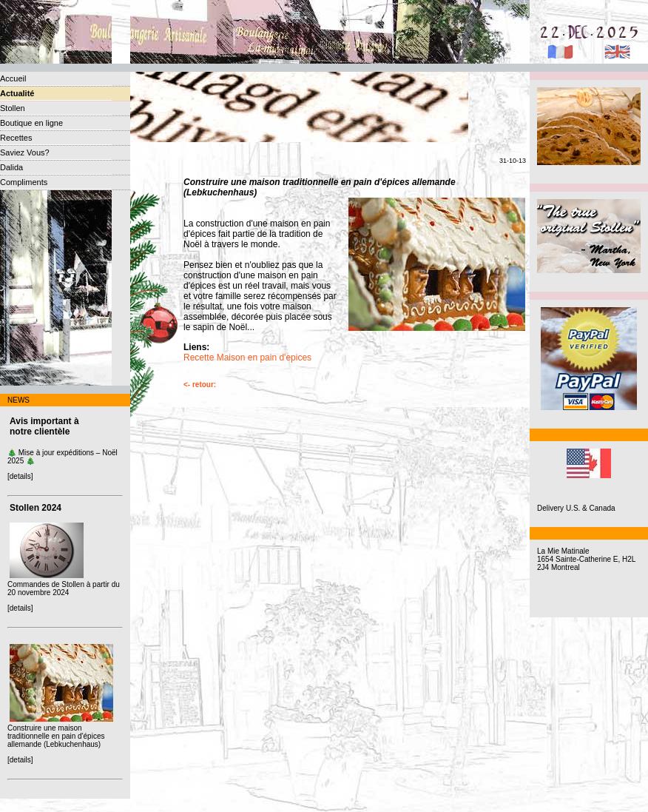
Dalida (11, 167)
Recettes (16, 138)
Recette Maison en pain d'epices (247, 358)
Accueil (13, 78)
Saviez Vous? (25, 152)
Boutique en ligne (31, 123)
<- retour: (200, 385)
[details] (20, 476)
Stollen (13, 108)
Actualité (17, 93)
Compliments (24, 182)
